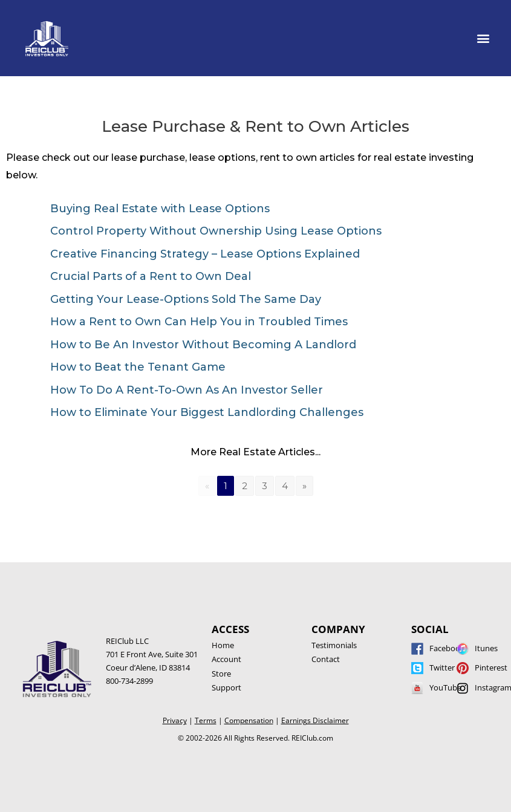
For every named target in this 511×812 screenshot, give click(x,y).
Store (221, 674)
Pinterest (491, 667)
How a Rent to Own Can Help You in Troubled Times (199, 322)
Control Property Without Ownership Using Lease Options (216, 231)
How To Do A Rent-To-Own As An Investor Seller (187, 390)
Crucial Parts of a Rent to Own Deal (151, 276)
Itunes (486, 648)
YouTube (445, 687)
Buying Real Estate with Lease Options (160, 209)
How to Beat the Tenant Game (138, 367)
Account (226, 659)
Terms (206, 720)
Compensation (249, 720)
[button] (483, 38)
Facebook (447, 648)
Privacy (175, 720)
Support (226, 687)
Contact (326, 659)
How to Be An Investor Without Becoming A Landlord (203, 345)
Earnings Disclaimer (315, 720)
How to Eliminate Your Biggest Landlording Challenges (207, 412)
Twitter (442, 667)
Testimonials (334, 645)
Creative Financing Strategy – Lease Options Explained (205, 254)
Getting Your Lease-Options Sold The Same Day (186, 299)
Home (223, 645)
